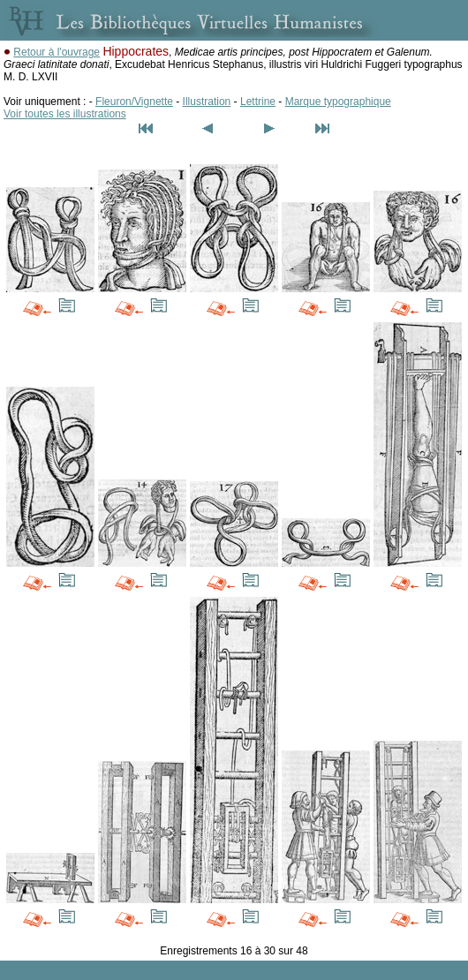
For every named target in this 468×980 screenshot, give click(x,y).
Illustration (207, 102)
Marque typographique (338, 102)
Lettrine (258, 102)
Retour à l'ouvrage (57, 52)
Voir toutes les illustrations (65, 114)
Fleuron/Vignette (134, 102)
